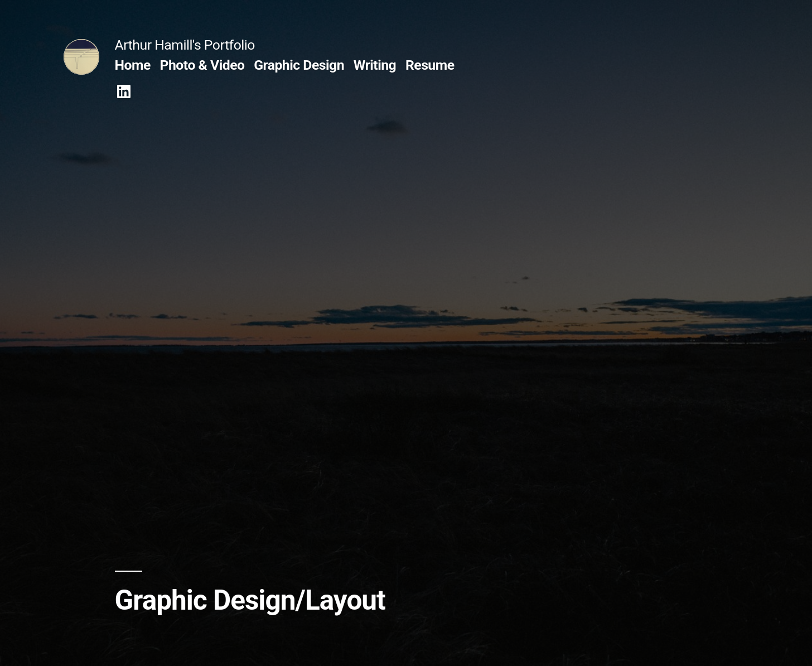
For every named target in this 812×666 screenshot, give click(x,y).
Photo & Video (202, 65)
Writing (375, 65)
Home (133, 65)
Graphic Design (299, 65)
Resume (430, 65)
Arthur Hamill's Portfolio (185, 45)
